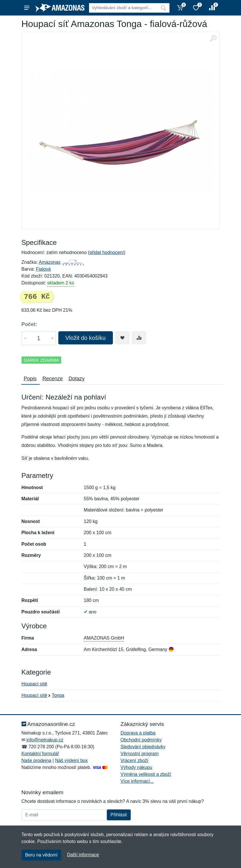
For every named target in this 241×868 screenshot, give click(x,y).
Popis (30, 379)
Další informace (83, 855)
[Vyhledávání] (123, 8)
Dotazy (77, 379)
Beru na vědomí (42, 855)
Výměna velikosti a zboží (146, 774)
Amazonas (50, 262)
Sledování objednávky (143, 747)
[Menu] (27, 8)
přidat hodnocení (107, 252)
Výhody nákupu (136, 767)
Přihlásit (119, 815)
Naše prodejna (36, 761)
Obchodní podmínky (141, 740)
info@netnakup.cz (45, 740)
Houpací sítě (34, 684)
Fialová (43, 269)
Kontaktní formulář (40, 754)
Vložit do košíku (86, 338)
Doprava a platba (138, 733)
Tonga (58, 695)
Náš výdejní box (72, 761)
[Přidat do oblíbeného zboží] (122, 338)
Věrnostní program (140, 754)
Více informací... (137, 781)
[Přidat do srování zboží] (139, 338)
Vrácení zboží (135, 761)
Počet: (29, 324)
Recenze (53, 379)
